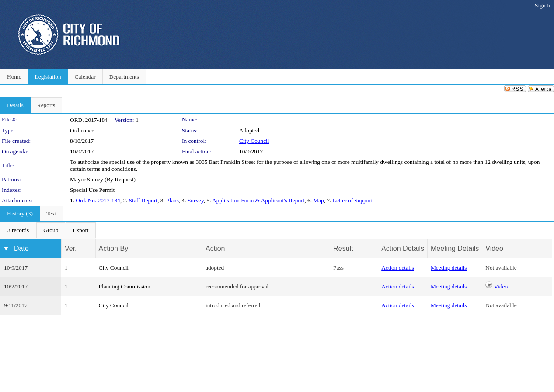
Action (215, 248)
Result (343, 248)
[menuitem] (18, 230)
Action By (114, 248)
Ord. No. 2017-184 (98, 200)
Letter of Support (353, 200)
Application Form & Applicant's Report (258, 200)
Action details (397, 268)
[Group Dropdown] (51, 230)
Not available (501, 268)
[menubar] (48, 230)
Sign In (543, 5)
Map (318, 200)
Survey (196, 200)
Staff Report (143, 200)
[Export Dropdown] (80, 230)
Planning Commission (125, 286)
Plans (172, 200)
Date (21, 248)
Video (501, 286)
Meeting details (449, 268)
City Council (254, 141)
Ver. (71, 248)
